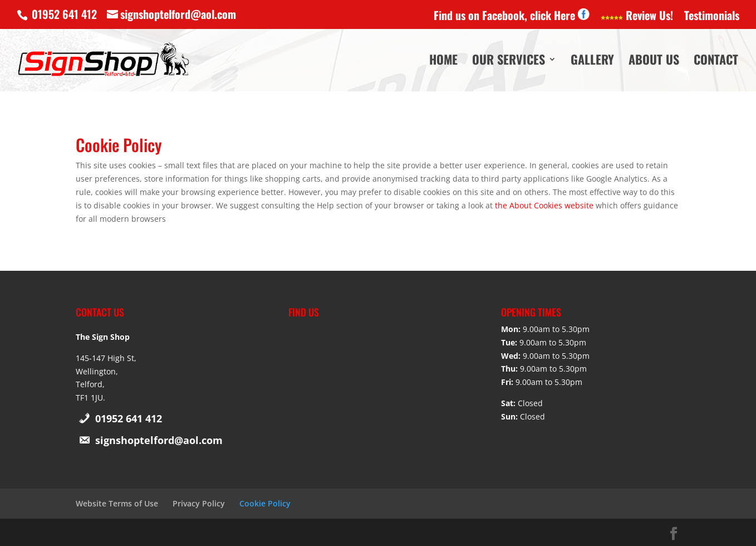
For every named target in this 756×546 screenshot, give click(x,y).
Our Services (509, 62)
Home (443, 62)
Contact (716, 62)
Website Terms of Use (117, 503)
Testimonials (712, 16)
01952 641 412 (129, 418)
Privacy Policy (199, 503)
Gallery (592, 62)
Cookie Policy (265, 503)
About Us (654, 62)
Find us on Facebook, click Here (512, 16)
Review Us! (637, 16)
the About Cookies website (544, 205)
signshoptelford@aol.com (159, 440)
